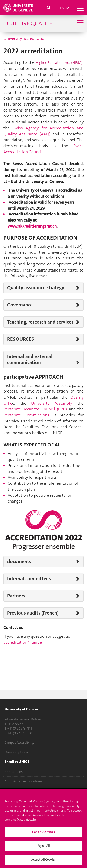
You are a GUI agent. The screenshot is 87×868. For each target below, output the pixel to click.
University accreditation (25, 38)
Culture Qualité (30, 23)
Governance (20, 305)
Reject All (43, 847)
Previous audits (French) (33, 613)
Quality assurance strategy (36, 288)
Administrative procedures (23, 781)
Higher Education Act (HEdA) (59, 63)
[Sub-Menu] (79, 23)
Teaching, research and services (40, 322)
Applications (14, 772)
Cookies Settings (43, 833)
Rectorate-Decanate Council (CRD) (35, 409)
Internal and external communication (30, 360)
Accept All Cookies (43, 861)
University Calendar (19, 752)
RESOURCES (21, 339)
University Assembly (51, 403)
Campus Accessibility (19, 743)
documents (19, 562)
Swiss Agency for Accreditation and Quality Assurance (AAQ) (43, 131)
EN (62, 8)
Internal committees (29, 579)
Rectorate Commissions (26, 415)
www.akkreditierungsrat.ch (32, 226)
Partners (16, 596)
